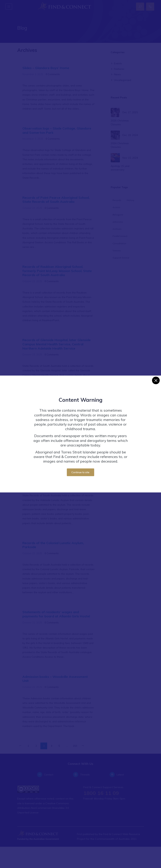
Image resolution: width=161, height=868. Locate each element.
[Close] (156, 380)
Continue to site (80, 472)
